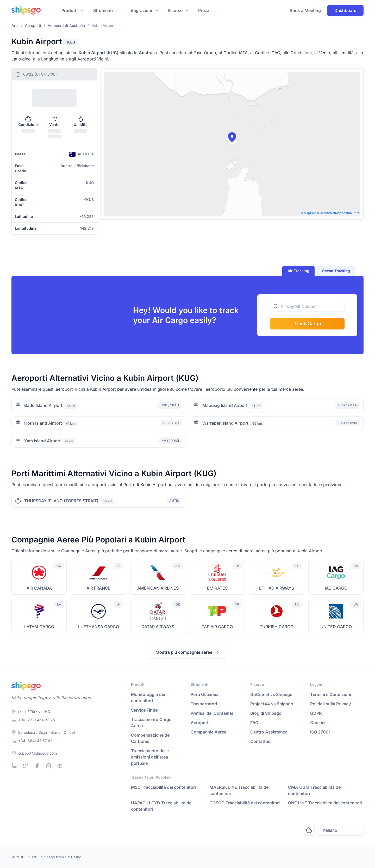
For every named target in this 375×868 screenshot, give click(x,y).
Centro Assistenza (269, 732)
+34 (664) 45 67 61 (35, 741)
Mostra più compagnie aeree (187, 652)
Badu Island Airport (43, 405)
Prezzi (204, 10)
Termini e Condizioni (331, 694)
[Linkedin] (14, 766)
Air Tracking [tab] (298, 271)
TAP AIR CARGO (217, 627)
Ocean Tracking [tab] (336, 271)
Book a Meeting (305, 10)
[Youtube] (60, 766)
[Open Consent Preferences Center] (309, 830)
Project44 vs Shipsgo (272, 704)
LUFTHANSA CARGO (99, 627)
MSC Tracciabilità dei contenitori (163, 787)
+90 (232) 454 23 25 (37, 720)
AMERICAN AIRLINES (158, 588)
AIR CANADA (39, 588)
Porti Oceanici (204, 694)
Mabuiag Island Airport (225, 405)
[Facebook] (37, 766)
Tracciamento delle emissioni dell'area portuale (150, 757)
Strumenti (103, 10)
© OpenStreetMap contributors (338, 213)
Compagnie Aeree (208, 732)
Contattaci (261, 741)
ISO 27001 (320, 732)
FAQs (255, 723)
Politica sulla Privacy (330, 704)
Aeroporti (200, 723)
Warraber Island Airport (225, 423)
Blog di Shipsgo (266, 713)
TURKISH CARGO (277, 627)
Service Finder (145, 710)
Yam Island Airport (42, 441)
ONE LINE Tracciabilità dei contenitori (325, 803)
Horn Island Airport (43, 423)
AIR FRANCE (99, 588)
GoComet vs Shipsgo (271, 694)
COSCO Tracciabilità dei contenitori (245, 803)
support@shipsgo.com (37, 753)
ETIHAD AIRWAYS (277, 588)
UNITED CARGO (336, 627)
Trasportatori (204, 704)
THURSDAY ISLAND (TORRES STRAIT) (61, 501)
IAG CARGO (336, 588)
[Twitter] (26, 766)
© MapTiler (308, 213)
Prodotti (70, 10)
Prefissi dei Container (212, 713)
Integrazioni (140, 10)
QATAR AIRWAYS (158, 627)
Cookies (318, 723)
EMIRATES (217, 588)
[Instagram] (48, 766)
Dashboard (345, 10)
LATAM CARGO (39, 627)
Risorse (175, 10)
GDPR (316, 713)
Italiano (340, 830)
